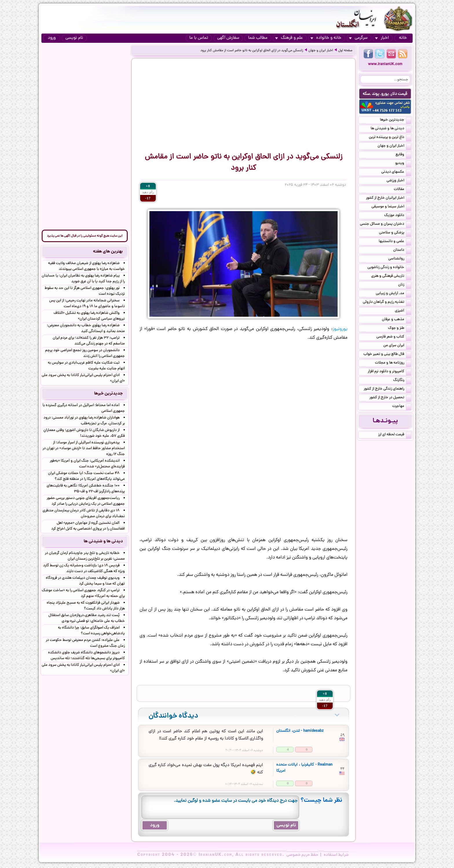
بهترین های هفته (108, 252)
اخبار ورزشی (399, 181)
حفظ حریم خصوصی (302, 855)
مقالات (402, 190)
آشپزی (403, 311)
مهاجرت (402, 407)
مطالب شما (258, 38)
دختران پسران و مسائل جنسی (386, 224)
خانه (403, 38)
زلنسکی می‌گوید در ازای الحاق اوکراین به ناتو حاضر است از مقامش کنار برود (252, 51)
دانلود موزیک (398, 216)
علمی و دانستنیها (395, 242)
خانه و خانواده (326, 38)
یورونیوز (340, 329)
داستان (402, 250)
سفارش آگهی (228, 38)
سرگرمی (358, 38)
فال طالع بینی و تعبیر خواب (387, 355)
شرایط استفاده (336, 855)
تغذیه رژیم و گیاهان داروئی (387, 303)
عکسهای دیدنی (396, 172)
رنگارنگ (402, 381)
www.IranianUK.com (385, 64)
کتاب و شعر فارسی (394, 337)
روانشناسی (400, 259)
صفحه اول (345, 51)
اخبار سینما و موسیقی (391, 207)
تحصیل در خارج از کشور (390, 398)
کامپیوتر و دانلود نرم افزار (389, 372)
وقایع (403, 155)
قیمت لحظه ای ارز (395, 435)
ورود (52, 38)
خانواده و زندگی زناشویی (389, 268)
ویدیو (403, 164)
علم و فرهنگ (289, 38)
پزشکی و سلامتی (395, 233)
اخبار (382, 38)
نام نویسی (74, 38)
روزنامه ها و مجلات (393, 363)
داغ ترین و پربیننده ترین (390, 138)
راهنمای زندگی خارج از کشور (387, 389)
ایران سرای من (397, 346)
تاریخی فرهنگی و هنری (391, 277)
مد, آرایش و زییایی (393, 294)
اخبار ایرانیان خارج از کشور (389, 198)
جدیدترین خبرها (396, 120)
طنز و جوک (400, 329)
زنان (405, 285)
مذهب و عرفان (397, 320)
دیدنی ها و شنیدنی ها (391, 129)
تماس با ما (199, 38)
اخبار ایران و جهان (321, 51)
